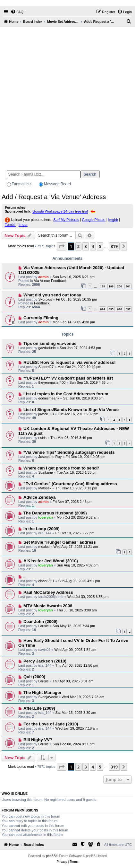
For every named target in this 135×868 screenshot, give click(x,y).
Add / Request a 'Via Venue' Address (54, 197)
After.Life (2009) (39, 708)
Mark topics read (21, 246)
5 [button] (100, 246)
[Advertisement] (67, 96)
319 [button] (114, 246)
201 (128, 286)
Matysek (45, 488)
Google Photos (94, 220)
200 (119, 286)
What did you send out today (52, 295)
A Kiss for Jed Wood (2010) (51, 561)
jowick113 (46, 414)
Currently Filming (41, 318)
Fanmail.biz (21, 184)
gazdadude (47, 348)
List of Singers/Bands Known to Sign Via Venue (71, 410)
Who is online (15, 793)
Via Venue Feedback (50, 281)
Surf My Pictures (66, 220)
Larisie (43, 626)
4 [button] (93, 246)
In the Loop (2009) (42, 529)
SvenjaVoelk (48, 697)
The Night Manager (42, 693)
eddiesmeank (49, 398)
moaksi (44, 547)
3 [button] (85, 246)
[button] (62, 246)
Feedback (42, 303)
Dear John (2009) (40, 622)
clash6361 (46, 581)
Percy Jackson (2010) (45, 661)
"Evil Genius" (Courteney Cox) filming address (70, 484)
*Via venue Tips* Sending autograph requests (69, 452)
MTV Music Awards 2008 (48, 606)
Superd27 (46, 367)
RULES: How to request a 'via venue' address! (70, 362)
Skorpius (45, 299)
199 (111, 286)
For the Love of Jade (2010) (51, 724)
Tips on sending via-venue (50, 343)
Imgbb (113, 220)
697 (128, 309)
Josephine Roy (50, 457)
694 (102, 309)
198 (102, 286)
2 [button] (78, 246)
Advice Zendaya (39, 497)
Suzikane (45, 472)
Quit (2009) (34, 677)
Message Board (57, 184)
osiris (42, 438)
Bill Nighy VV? (38, 740)
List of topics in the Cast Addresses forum (66, 394)
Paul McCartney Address (48, 592)
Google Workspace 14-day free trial (60, 211)
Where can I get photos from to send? (61, 468)
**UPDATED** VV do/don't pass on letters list (68, 378)
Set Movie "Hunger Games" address (60, 542)
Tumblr (10, 224)
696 (119, 309)
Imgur (23, 224)
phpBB (51, 856)
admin (43, 277)
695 (111, 309)
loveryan (45, 517)
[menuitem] (17, 12)
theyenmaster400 (52, 382)
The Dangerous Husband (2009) (55, 513)
